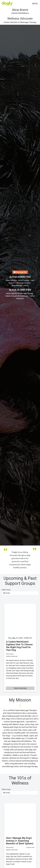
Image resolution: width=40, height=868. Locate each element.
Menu (35, 4)
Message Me (20, 272)
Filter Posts (6, 590)
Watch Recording (20, 688)
